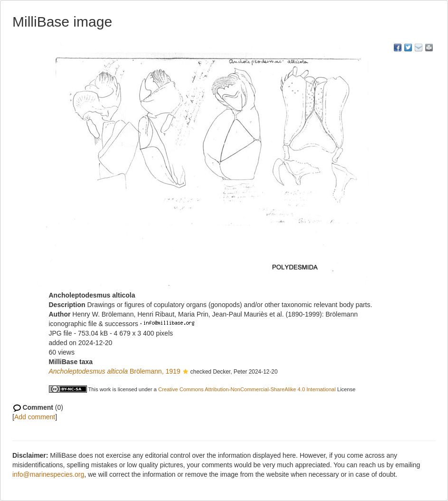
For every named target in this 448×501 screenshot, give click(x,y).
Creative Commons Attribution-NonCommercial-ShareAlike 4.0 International (247, 389)
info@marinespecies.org (48, 474)
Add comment (35, 417)
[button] (186, 372)
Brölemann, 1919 (115, 371)
